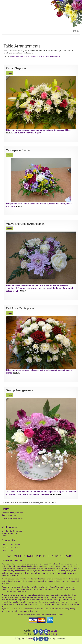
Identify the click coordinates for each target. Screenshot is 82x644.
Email (12, 550)
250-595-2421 (15, 544)
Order (10, 73)
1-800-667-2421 (16, 547)
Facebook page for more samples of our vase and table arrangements (35, 56)
